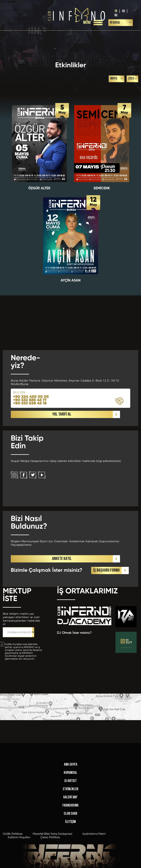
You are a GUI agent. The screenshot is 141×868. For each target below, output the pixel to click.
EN (123, 11)
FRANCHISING (70, 863)
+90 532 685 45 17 (30, 490)
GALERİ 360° (70, 854)
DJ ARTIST (71, 838)
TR (116, 11)
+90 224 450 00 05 (31, 487)
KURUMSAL (70, 830)
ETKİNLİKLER (71, 846)
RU (116, 15)
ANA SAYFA (71, 822)
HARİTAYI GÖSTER (70, 717)
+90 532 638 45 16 (30, 493)
